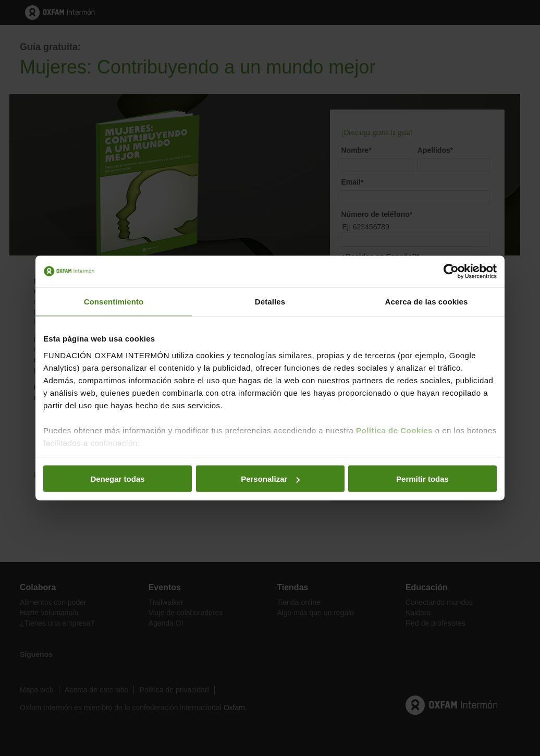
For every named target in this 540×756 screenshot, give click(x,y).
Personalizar (270, 479)
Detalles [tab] (270, 302)
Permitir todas (422, 479)
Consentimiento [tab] (114, 302)
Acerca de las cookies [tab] (427, 302)
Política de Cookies (394, 430)
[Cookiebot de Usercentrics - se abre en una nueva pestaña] (451, 272)
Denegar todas (117, 479)
